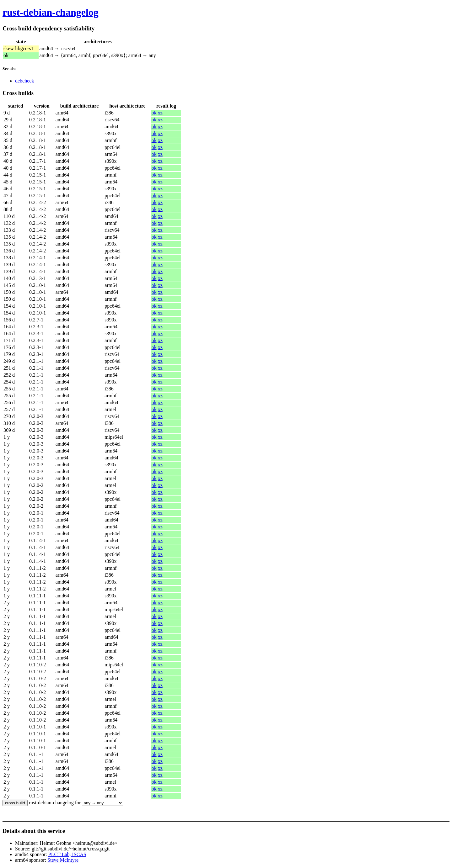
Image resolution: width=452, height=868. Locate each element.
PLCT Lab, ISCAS (67, 854)
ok (154, 113)
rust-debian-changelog (51, 12)
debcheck (24, 81)
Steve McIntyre (63, 860)
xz (160, 113)
